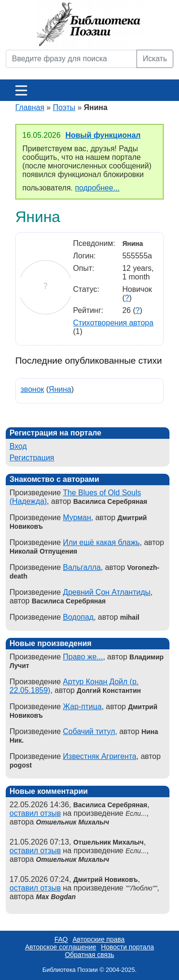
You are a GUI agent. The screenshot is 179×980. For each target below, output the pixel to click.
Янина (60, 389)
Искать (155, 59)
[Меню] (21, 90)
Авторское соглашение (60, 947)
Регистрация (32, 458)
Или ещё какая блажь (101, 542)
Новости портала (128, 947)
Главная (30, 107)
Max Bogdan (56, 897)
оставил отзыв (35, 813)
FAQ (61, 939)
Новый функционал (103, 135)
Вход (18, 446)
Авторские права (99, 939)
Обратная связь (89, 955)
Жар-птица (82, 707)
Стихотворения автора (113, 323)
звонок (32, 389)
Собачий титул (89, 731)
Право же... (83, 657)
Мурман (77, 518)
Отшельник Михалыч (72, 822)
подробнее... (97, 188)
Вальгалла (82, 567)
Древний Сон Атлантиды (107, 592)
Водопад (78, 617)
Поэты (64, 107)
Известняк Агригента (100, 756)
